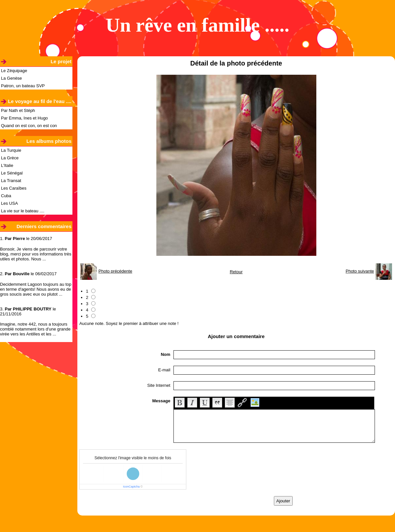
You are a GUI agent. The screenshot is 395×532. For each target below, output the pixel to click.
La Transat (11, 181)
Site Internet (159, 385)
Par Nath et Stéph (18, 110)
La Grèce (10, 158)
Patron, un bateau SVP (23, 86)
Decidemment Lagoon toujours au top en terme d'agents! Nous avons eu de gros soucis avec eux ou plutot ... (36, 289)
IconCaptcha (132, 487)
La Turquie (11, 150)
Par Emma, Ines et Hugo (24, 118)
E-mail (164, 370)
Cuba (6, 196)
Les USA (9, 203)
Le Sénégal (12, 173)
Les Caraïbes (14, 188)
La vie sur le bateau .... (23, 211)
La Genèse (12, 78)
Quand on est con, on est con (29, 126)
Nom (165, 354)
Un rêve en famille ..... (197, 25)
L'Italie (7, 165)
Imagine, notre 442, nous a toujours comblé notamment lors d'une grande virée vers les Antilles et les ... (35, 329)
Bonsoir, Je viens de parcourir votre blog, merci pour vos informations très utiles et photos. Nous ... (36, 254)
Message (161, 401)
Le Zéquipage (14, 71)
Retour (236, 272)
